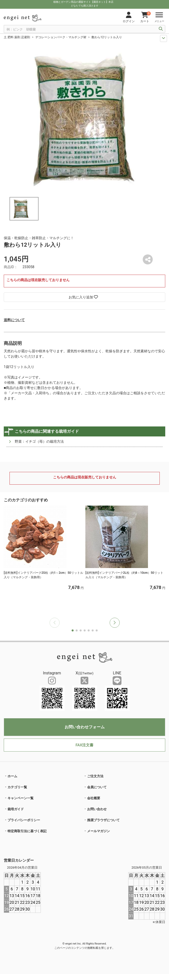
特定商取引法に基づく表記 (27, 831)
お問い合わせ (97, 809)
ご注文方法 (95, 776)
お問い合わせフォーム (85, 727)
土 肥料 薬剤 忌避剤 (17, 37)
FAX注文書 (84, 745)
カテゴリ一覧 (17, 787)
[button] (115, 623)
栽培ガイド (16, 809)
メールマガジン (99, 831)
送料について (14, 320)
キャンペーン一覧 (21, 798)
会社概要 (94, 798)
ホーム (12, 776)
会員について (97, 787)
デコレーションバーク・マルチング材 (61, 37)
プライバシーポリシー (24, 820)
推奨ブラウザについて (103, 820)
